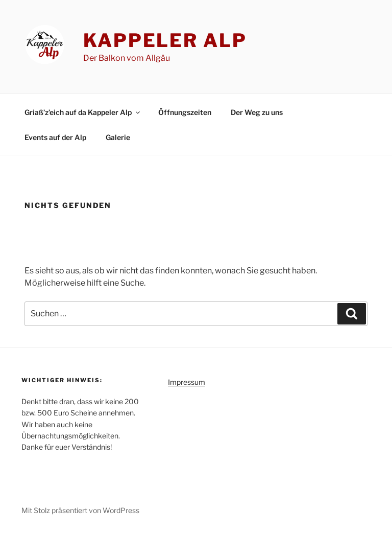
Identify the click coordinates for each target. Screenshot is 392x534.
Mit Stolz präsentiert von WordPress (80, 510)
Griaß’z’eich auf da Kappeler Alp (83, 112)
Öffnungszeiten (185, 112)
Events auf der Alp (55, 137)
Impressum (187, 382)
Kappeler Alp (165, 40)
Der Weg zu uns (257, 112)
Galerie (118, 137)
